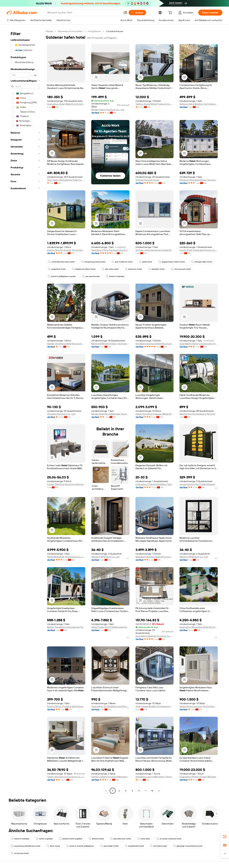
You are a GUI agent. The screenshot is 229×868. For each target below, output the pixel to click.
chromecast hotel (181, 269)
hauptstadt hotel (134, 846)
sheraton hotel (133, 269)
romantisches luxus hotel (61, 262)
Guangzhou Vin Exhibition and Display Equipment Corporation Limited (110, 706)
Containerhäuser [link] (115, 31)
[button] (125, 13)
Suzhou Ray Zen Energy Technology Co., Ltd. (66, 250)
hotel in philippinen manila (62, 276)
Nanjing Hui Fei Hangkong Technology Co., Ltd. (199, 414)
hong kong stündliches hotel (25, 846)
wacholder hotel (109, 846)
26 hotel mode (159, 846)
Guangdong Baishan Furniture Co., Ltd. (155, 636)
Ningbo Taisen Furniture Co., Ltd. (108, 110)
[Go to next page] (159, 791)
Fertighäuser (94, 31)
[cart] (171, 13)
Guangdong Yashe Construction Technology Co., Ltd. (199, 344)
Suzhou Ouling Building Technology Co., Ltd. (199, 104)
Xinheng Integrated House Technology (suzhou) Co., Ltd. (199, 180)
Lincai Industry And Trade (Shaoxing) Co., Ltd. (199, 484)
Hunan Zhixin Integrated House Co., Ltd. (199, 250)
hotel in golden (44, 839)
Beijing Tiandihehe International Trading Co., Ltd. (66, 627)
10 (152, 791)
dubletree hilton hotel (84, 269)
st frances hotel (20, 853)
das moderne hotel (122, 262)
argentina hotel (57, 269)
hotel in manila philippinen (80, 846)
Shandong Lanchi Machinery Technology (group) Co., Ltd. (155, 777)
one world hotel (91, 276)
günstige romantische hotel (188, 846)
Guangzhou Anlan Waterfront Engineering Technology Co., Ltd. (66, 104)
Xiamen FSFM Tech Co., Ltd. (105, 557)
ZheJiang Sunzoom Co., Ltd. (61, 414)
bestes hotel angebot (71, 839)
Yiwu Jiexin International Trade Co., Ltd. (66, 180)
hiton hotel (53, 846)
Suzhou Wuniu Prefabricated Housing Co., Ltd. (66, 706)
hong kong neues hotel (93, 262)
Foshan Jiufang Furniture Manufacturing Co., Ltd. (110, 777)
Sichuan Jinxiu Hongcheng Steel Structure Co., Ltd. (155, 250)
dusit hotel (145, 262)
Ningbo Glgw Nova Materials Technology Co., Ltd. (110, 414)
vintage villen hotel (202, 262)
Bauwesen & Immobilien (70, 31)
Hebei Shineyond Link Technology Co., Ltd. (199, 706)
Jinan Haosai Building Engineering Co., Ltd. (155, 706)
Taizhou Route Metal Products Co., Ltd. (155, 104)
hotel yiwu (144, 839)
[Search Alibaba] (84, 13)
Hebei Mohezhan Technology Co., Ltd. (66, 557)
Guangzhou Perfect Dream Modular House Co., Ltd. (199, 777)
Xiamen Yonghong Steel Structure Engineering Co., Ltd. (66, 344)
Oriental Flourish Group (147, 180)
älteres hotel (96, 839)
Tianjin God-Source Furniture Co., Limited (66, 777)
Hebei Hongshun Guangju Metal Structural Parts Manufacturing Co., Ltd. (155, 414)
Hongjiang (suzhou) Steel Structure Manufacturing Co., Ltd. (155, 344)
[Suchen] (137, 13)
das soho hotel (110, 269)
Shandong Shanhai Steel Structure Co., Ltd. (155, 557)
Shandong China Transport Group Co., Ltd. (110, 250)
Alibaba (49, 31)
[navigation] (25, 411)
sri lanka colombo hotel (169, 839)
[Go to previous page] (106, 791)
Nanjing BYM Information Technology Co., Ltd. (110, 344)
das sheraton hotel (121, 839)
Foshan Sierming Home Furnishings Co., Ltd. (66, 484)
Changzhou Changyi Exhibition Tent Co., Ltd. (155, 484)
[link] (225, 837)
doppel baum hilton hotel (172, 262)
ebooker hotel (156, 269)
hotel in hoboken (115, 276)
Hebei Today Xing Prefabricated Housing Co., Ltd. (110, 627)
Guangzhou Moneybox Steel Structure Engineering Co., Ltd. (199, 627)
